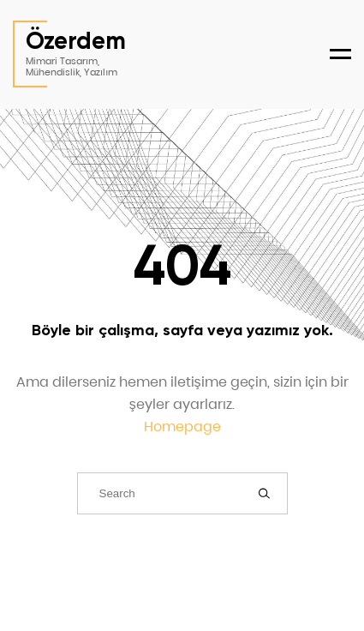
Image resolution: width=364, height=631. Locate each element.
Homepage (182, 427)
